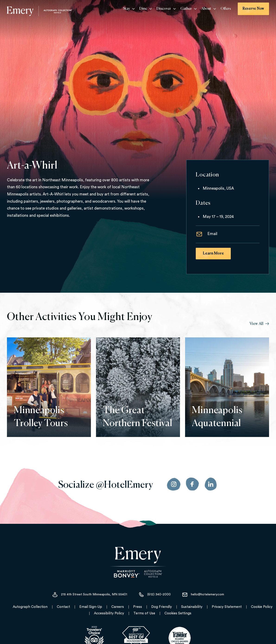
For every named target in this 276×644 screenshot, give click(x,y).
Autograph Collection (30, 607)
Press (138, 607)
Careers (118, 607)
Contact (63, 607)
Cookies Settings (178, 613)
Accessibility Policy (109, 613)
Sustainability (192, 607)
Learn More (213, 254)
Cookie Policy (262, 607)
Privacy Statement (227, 607)
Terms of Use (144, 613)
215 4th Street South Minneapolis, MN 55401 (90, 595)
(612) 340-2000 (154, 595)
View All (259, 324)
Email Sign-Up (91, 607)
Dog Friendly (162, 607)
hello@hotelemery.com (203, 595)
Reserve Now (253, 9)
